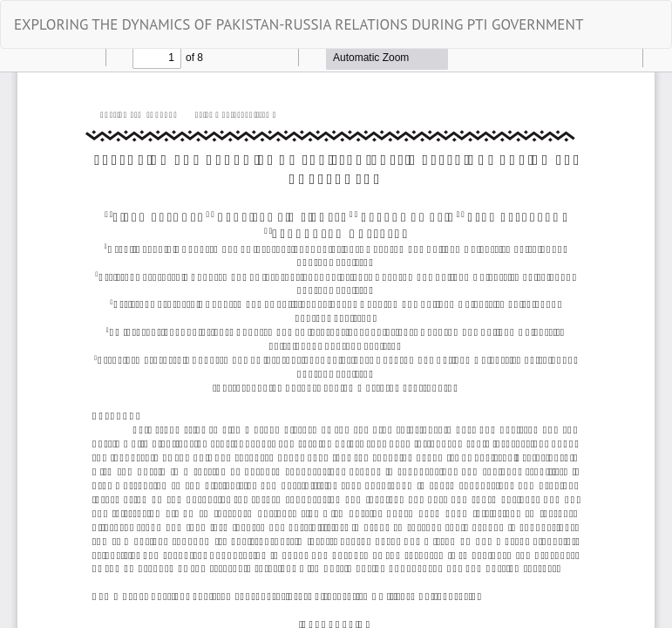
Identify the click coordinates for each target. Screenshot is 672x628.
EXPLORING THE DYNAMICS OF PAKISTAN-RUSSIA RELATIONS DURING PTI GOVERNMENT (299, 24)
